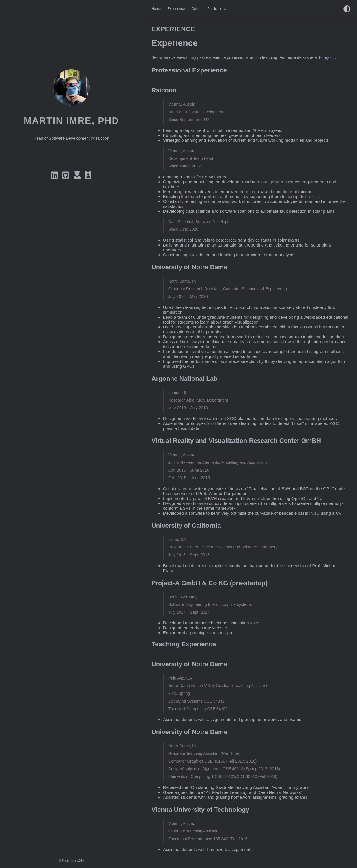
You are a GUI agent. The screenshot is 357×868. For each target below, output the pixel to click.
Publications (217, 9)
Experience (176, 9)
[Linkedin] (55, 177)
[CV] (89, 177)
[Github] (67, 177)
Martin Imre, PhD (71, 121)
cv (332, 57)
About (196, 9)
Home (156, 9)
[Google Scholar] (78, 177)
